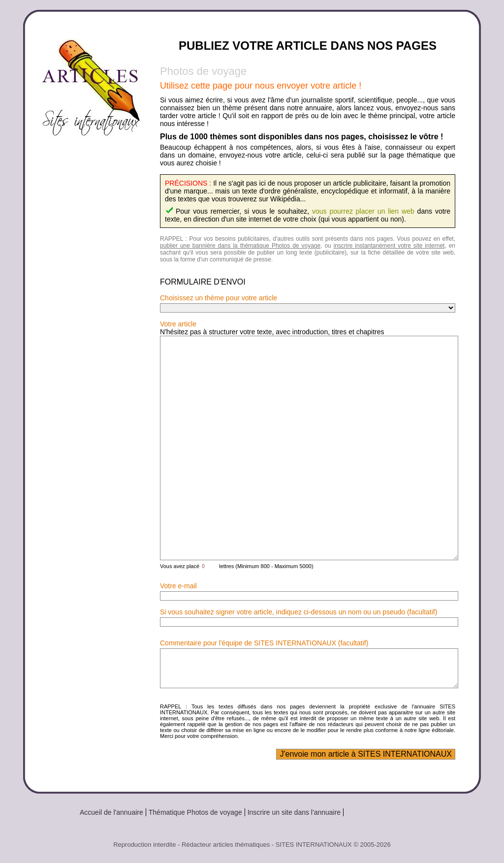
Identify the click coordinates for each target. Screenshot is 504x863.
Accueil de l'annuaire (111, 812)
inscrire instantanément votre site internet (389, 246)
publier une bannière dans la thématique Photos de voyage (240, 246)
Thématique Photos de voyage (195, 812)
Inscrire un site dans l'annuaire (294, 812)
